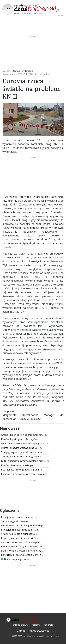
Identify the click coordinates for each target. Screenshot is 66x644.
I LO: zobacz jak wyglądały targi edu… (21, 470)
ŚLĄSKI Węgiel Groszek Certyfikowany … (22, 551)
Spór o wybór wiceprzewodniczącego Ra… (24, 443)
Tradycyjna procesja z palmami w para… (23, 452)
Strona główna (21, 625)
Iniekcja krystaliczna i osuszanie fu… (20, 517)
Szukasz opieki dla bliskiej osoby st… (20, 534)
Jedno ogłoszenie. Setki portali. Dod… (21, 538)
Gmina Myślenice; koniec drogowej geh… (23, 435)
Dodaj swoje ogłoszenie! (16, 559)
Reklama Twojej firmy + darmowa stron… (23, 546)
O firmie (21, 631)
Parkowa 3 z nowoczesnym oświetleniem (23, 474)
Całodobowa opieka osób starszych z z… (23, 542)
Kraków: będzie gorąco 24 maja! (18, 439)
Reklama (36, 625)
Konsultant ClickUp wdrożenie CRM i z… (22, 555)
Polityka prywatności (39, 631)
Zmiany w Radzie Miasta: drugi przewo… (23, 457)
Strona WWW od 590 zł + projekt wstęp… (23, 525)
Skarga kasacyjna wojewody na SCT (20, 448)
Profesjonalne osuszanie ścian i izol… (21, 530)
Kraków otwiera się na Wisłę (16, 465)
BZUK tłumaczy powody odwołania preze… (24, 461)
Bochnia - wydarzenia (23, 71)
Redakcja (48, 625)
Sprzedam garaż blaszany (15, 521)
